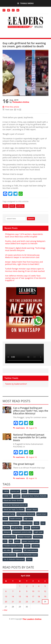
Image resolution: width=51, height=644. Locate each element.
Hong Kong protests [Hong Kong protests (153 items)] (11, 523)
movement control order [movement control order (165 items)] (22, 532)
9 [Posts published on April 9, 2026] (27, 591)
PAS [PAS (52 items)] (5, 541)
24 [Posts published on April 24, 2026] (33, 602)
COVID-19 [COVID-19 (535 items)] (7, 496)
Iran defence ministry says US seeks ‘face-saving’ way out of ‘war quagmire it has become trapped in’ (25, 278)
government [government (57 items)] (42, 514)
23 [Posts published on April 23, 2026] (27, 602)
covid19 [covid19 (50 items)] (17, 496)
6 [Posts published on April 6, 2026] (6, 591)
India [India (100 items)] (37, 523)
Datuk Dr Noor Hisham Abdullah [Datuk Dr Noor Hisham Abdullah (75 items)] (34, 496)
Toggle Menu (25, 3)
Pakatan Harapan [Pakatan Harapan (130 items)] (24, 537)
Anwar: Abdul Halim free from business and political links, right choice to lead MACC (24, 263)
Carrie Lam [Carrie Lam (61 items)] (15, 491)
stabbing (20, 206)
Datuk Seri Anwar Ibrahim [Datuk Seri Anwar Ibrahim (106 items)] (13, 500)
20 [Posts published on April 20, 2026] (6, 602)
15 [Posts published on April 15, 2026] (20, 596)
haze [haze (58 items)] (5, 519)
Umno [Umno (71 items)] (29, 559)
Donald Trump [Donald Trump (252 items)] (9, 514)
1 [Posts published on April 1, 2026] (20, 586)
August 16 (32, 428)
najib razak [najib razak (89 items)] (38, 532)
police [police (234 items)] (17, 541)
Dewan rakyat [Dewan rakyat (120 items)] (32, 509)
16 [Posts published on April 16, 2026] (27, 596)
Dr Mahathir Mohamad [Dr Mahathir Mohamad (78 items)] (26, 514)
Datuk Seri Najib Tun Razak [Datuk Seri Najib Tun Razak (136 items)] (14, 509)
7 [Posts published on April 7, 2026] (13, 591)
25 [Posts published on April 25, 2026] (39, 602)
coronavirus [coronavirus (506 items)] (34, 491)
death (12, 206)
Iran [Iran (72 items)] (43, 523)
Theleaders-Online (21, 102)
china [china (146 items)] (24, 491)
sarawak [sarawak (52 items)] (36, 546)
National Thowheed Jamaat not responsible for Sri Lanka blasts (30, 437)
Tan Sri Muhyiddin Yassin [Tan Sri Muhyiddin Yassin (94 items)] (28, 555)
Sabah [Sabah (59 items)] (27, 546)
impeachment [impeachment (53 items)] (26, 523)
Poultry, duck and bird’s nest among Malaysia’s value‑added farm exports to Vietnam (25, 242)
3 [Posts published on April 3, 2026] (33, 586)
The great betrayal (24, 464)
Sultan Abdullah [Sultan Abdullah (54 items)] (9, 555)
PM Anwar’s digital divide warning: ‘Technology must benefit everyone (25, 249)
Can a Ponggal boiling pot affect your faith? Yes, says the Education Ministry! (31, 411)
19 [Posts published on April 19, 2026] (45, 596)
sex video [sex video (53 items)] (7, 550)
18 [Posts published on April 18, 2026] (39, 596)
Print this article (11, 107)
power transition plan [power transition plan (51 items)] (31, 541)
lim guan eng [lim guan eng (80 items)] (17, 528)
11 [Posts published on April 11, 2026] (39, 591)
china (6, 206)
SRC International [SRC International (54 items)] (31, 550)
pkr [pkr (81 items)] (11, 541)
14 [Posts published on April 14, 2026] (13, 596)
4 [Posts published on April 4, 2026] (39, 586)
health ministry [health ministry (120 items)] (16, 519)
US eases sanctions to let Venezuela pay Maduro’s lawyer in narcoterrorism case (22, 256)
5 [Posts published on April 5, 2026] (45, 586)
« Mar (5, 610)
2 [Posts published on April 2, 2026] (27, 586)
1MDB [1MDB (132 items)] (6, 491)
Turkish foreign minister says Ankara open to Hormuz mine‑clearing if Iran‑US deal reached (25, 270)
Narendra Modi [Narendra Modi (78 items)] (9, 537)
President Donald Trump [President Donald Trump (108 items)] (13, 546)
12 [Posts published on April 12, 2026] (45, 591)
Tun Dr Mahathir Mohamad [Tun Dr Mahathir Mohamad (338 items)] (14, 559)
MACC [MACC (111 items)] (27, 528)
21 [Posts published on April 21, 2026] (13, 602)
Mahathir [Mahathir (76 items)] (35, 528)
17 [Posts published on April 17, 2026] (33, 596)
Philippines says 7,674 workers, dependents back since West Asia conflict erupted (24, 235)
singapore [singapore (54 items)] (17, 550)
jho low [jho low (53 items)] (6, 528)
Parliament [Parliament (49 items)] (38, 537)
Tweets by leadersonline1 (16, 384)
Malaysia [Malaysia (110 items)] (7, 532)
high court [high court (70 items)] (28, 519)
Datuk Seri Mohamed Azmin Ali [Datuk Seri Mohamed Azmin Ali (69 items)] (15, 505)
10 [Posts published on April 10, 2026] (33, 591)
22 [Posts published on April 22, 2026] (20, 602)
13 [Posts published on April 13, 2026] (6, 596)
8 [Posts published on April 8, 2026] (20, 591)
